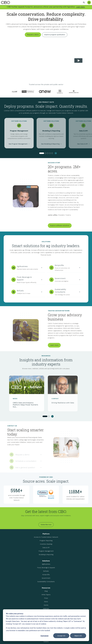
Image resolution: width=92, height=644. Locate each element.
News (46, 602)
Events (46, 605)
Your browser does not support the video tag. (46, 61)
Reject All (78, 636)
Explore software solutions (60, 228)
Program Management (46, 551)
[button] (42, 155)
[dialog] (46, 625)
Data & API (46, 548)
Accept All (61, 636)
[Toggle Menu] (89, 2)
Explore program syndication (55, 35)
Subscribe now (46, 525)
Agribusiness (46, 564)
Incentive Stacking (46, 544)
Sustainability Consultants (46, 582)
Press (46, 598)
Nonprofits (46, 575)
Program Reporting (46, 541)
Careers (46, 642)
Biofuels (46, 571)
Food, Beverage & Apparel (46, 568)
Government (46, 578)
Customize (44, 636)
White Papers (46, 595)
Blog (46, 591)
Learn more (80, 7)
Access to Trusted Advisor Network (46, 537)
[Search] (84, 2)
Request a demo (33, 35)
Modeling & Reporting (46, 555)
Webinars (46, 609)
